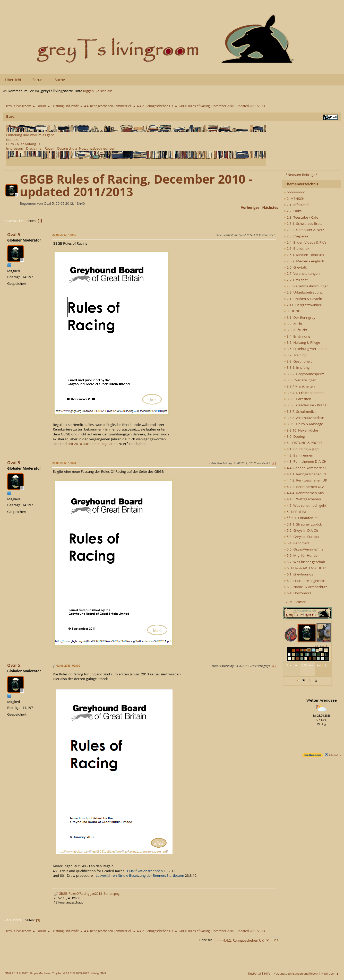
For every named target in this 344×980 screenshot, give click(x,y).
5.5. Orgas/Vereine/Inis (303, 549)
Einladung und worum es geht (30, 135)
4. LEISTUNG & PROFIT (303, 443)
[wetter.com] (313, 756)
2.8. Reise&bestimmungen (306, 286)
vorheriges (250, 208)
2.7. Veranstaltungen (302, 273)
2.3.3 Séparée (296, 236)
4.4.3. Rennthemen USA (304, 487)
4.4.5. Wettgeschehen (302, 499)
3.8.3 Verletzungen (300, 380)
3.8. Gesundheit (298, 361)
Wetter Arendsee (322, 700)
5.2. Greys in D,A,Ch (301, 530)
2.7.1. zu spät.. (297, 280)
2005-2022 (82, 973)
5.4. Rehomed (296, 543)
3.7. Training (295, 355)
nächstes (270, 208)
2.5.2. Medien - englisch (304, 261)
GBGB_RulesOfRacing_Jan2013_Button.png (87, 894)
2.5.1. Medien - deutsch (304, 255)
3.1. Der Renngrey (299, 317)
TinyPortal (255, 973)
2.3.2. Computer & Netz (304, 230)
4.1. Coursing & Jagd (301, 449)
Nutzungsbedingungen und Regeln (296, 973)
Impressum (15, 148)
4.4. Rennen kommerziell (305, 468)
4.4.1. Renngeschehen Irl (305, 474)
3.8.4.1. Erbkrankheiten (304, 393)
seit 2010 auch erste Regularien (92, 444)
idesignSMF (99, 973)
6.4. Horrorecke (298, 593)
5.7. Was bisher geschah (304, 562)
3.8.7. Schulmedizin (301, 411)
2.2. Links (293, 211)
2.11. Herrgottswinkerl (303, 305)
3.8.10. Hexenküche (301, 430)
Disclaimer (34, 148)
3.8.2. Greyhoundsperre (304, 374)
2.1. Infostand (296, 205)
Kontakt (12, 140)
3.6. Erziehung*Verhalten (305, 349)
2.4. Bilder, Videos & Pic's (305, 242)
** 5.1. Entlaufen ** (301, 518)
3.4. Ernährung (297, 336)
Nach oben (13, 920)
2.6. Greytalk (295, 267)
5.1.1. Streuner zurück (303, 524)
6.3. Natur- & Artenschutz (305, 587)
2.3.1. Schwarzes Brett (303, 223)
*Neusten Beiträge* (301, 175)
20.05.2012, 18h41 (64, 463)
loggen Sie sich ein (98, 91)
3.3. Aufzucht (296, 330)
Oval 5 (14, 235)
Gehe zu (205, 940)
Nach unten (14, 221)
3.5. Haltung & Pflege (302, 342)
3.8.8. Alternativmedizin (304, 418)
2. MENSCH (294, 199)
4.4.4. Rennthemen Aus (304, 493)
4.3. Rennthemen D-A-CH (305, 461)
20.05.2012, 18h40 (64, 235)
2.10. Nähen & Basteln (303, 299)
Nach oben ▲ (330, 973)
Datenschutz (67, 148)
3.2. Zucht (293, 324)
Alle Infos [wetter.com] (333, 755)
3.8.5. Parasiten (298, 399)
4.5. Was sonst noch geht (305, 505)
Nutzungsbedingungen (97, 148)
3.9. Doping (294, 436)
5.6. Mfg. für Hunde (301, 555)
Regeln (50, 148)
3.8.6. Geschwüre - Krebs (305, 405)
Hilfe (267, 973)
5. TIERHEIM (295, 512)
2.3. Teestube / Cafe (301, 217)
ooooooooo (295, 192)
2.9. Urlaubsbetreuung (303, 292)
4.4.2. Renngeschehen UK (306, 480)
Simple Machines (40, 973)
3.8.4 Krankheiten (299, 386)
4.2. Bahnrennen (298, 455)
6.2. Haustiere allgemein (304, 581)
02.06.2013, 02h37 (68, 665)
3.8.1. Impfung (297, 367)
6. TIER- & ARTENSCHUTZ (305, 568)
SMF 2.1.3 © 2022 (16, 973)
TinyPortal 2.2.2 (62, 973)
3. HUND (292, 311)
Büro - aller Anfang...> (23, 144)
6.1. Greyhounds (298, 574)
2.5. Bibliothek (296, 248)
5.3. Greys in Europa (301, 537)
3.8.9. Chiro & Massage (303, 424)
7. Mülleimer (296, 602)
